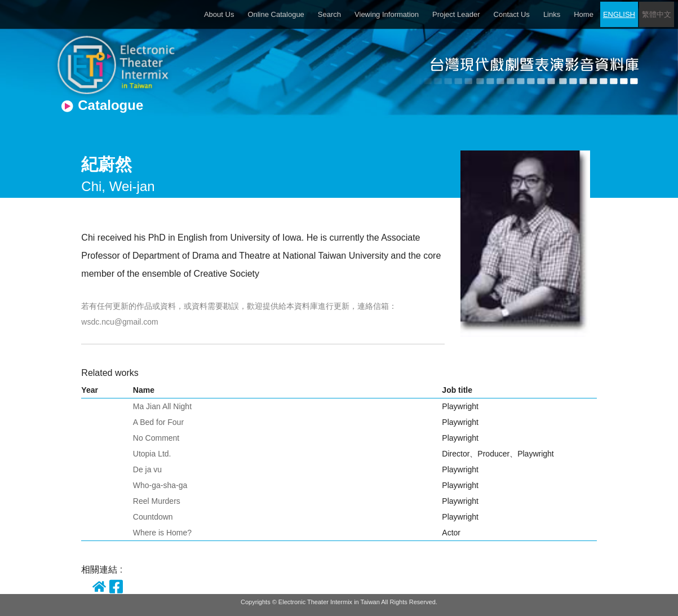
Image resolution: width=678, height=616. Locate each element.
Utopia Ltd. (152, 454)
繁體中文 (657, 14)
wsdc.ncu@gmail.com (119, 322)
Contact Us (512, 14)
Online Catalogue (276, 14)
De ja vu (147, 469)
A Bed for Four (158, 422)
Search (329, 14)
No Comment (156, 438)
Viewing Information (387, 14)
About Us (219, 14)
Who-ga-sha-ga (160, 485)
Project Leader (456, 14)
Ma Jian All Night (162, 406)
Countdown (153, 517)
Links (552, 14)
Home (584, 14)
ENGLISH (619, 14)
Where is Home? (162, 533)
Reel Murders (157, 501)
